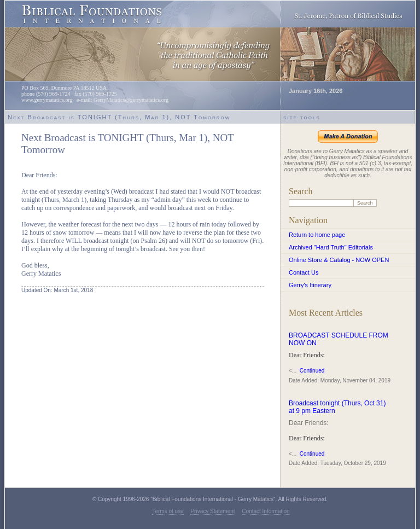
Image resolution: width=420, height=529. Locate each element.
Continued (312, 371)
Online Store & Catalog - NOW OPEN (339, 260)
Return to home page (317, 235)
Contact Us (304, 272)
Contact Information (266, 511)
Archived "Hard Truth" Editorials (331, 247)
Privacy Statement (212, 511)
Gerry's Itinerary (310, 285)
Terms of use (168, 511)
